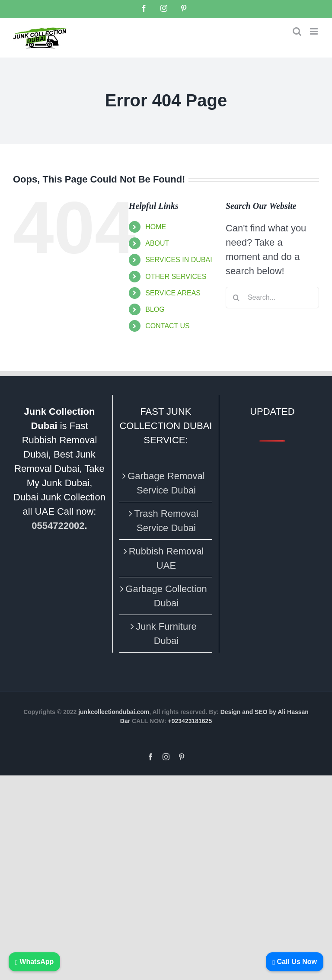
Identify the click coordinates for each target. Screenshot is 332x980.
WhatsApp (34, 962)
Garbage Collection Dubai (166, 596)
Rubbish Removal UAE (166, 558)
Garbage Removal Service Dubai (166, 483)
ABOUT (157, 243)
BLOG (155, 309)
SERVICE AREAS (173, 293)
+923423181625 (190, 721)
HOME (156, 227)
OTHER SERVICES (176, 277)
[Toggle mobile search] (297, 31)
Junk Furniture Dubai (166, 634)
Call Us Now (295, 962)
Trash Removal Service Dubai (166, 521)
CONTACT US (168, 326)
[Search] (236, 298)
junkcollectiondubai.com (114, 712)
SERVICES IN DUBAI (179, 260)
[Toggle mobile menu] (314, 31)
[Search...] (272, 298)
